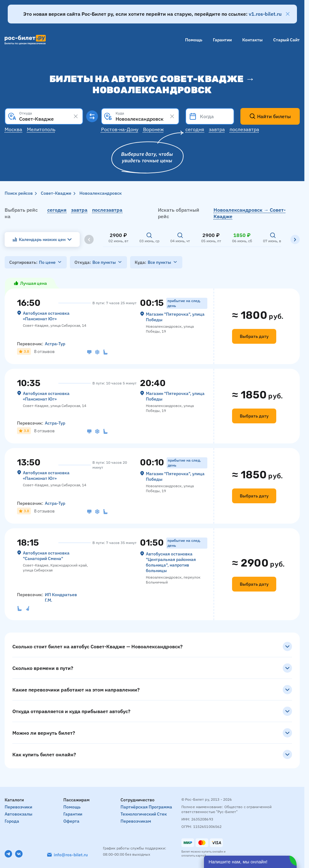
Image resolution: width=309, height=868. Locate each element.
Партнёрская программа (146, 807)
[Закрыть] (288, 14)
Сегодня (195, 129)
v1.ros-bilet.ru (265, 14)
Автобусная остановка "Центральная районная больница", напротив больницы (171, 562)
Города (12, 821)
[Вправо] (295, 239)
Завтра (217, 129)
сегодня (57, 210)
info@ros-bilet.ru (71, 855)
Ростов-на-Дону (120, 129)
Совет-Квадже (56, 193)
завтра (79, 210)
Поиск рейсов (19, 193)
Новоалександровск (101, 193)
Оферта (71, 821)
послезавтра (107, 210)
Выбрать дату (254, 336)
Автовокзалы (19, 814)
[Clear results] (76, 116)
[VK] (19, 854)
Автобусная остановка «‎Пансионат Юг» (46, 316)
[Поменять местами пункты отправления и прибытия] (92, 116)
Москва (13, 129)
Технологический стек (144, 814)
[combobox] (44, 116)
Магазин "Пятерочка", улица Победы (175, 317)
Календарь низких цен (42, 239)
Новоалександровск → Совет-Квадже (250, 213)
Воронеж (153, 129)
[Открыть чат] (250, 862)
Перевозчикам (136, 821)
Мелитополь (41, 129)
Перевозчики (18, 807)
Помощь (194, 40)
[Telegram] (8, 854)
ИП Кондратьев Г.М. (61, 597)
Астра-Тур (55, 344)
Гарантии (222, 40)
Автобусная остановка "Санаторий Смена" (46, 556)
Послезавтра (244, 129)
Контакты (252, 40)
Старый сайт (286, 40)
